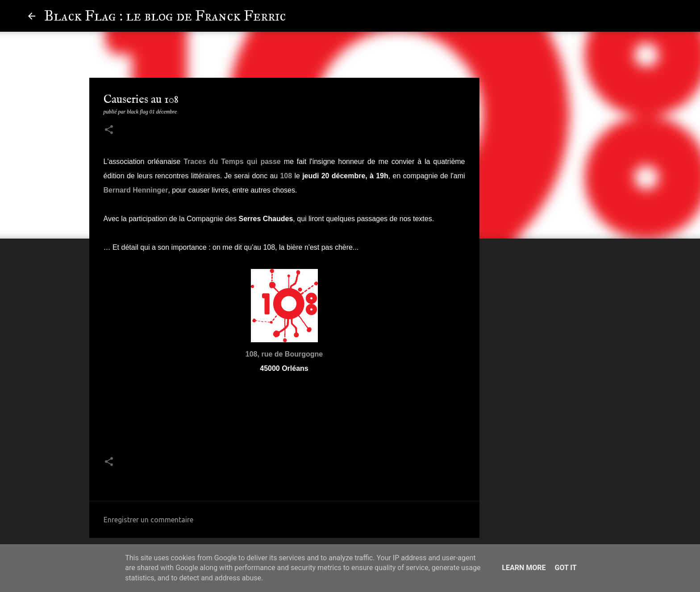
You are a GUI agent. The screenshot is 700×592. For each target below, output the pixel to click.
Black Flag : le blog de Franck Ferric (165, 16)
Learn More (524, 568)
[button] (109, 130)
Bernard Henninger (136, 190)
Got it (565, 568)
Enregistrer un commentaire (148, 520)
